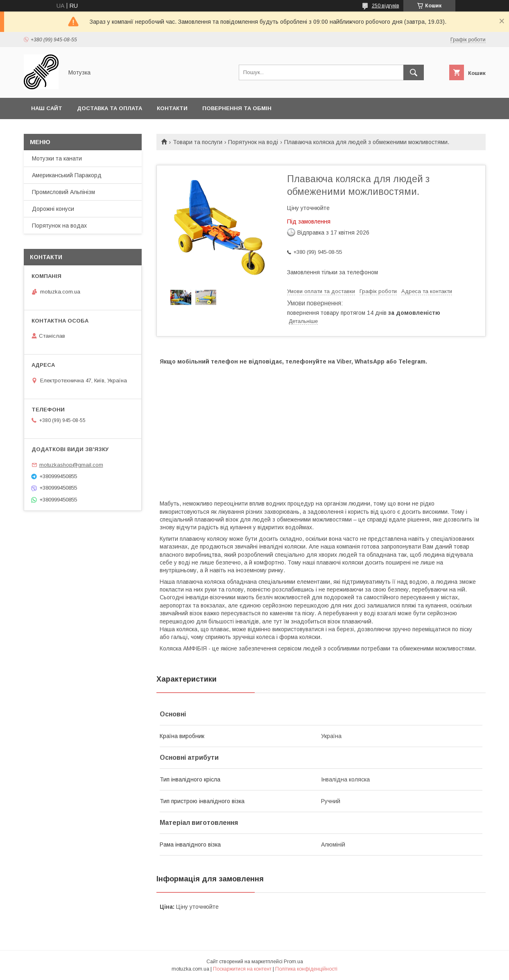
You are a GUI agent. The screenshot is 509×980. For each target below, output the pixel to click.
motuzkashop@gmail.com (71, 465)
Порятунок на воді (253, 142)
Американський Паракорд (67, 175)
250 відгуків (386, 6)
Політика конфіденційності (306, 969)
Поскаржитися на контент (242, 969)
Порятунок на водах (59, 226)
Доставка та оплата (110, 108)
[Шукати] (414, 72)
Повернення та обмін (237, 108)
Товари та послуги (198, 142)
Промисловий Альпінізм (63, 192)
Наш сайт (47, 108)
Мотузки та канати (57, 158)
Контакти (172, 108)
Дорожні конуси (53, 209)
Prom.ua (293, 962)
